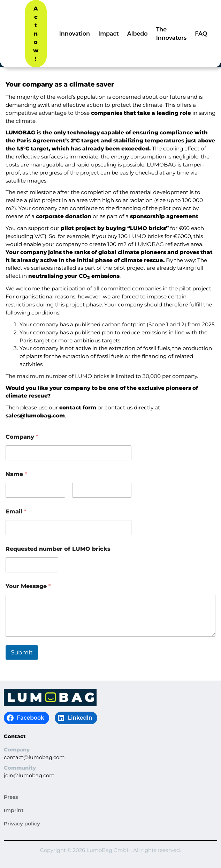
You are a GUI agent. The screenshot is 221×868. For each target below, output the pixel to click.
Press (11, 797)
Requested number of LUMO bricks (58, 549)
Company (22, 437)
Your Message (28, 586)
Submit (22, 652)
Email (16, 511)
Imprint (14, 810)
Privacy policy (22, 824)
